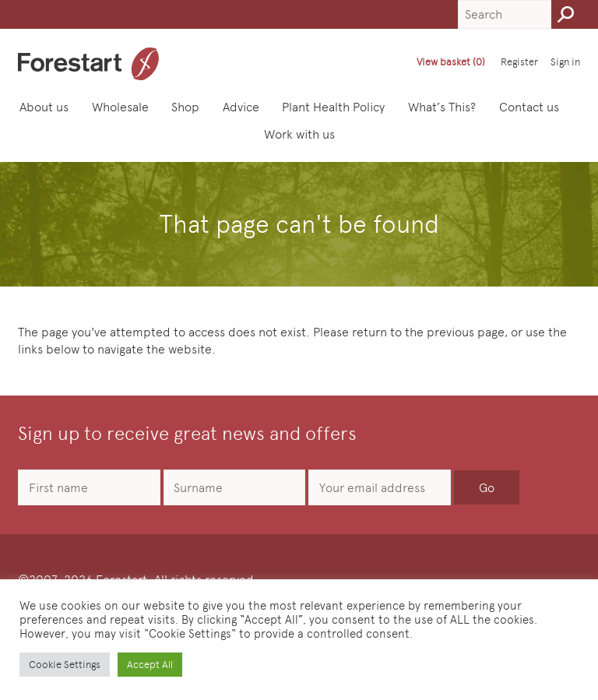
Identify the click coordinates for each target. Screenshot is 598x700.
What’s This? (447, 106)
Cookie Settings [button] (65, 665)
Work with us (304, 134)
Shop (191, 106)
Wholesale (125, 106)
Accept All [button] (150, 665)
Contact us (534, 106)
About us (49, 106)
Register (519, 62)
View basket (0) (451, 62)
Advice (246, 106)
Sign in (565, 62)
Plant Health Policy (339, 106)
